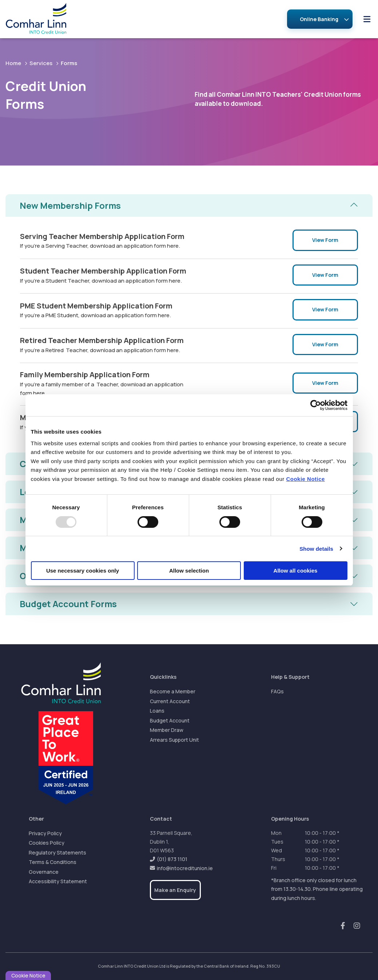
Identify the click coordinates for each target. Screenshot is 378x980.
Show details (316, 549)
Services (41, 63)
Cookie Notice (305, 479)
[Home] (30, 19)
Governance (44, 872)
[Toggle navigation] (367, 19)
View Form (325, 240)
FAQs (277, 692)
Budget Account (170, 720)
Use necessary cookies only (83, 571)
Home (13, 63)
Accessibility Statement (58, 882)
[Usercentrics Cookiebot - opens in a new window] (316, 405)
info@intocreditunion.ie (185, 868)
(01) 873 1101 (172, 859)
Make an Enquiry (175, 890)
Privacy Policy (45, 833)
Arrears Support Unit (174, 740)
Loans (157, 711)
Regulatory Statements (57, 852)
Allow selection (189, 571)
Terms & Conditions (53, 862)
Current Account (170, 701)
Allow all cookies (296, 571)
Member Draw (167, 730)
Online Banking (319, 19)
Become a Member (173, 692)
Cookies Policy (47, 843)
